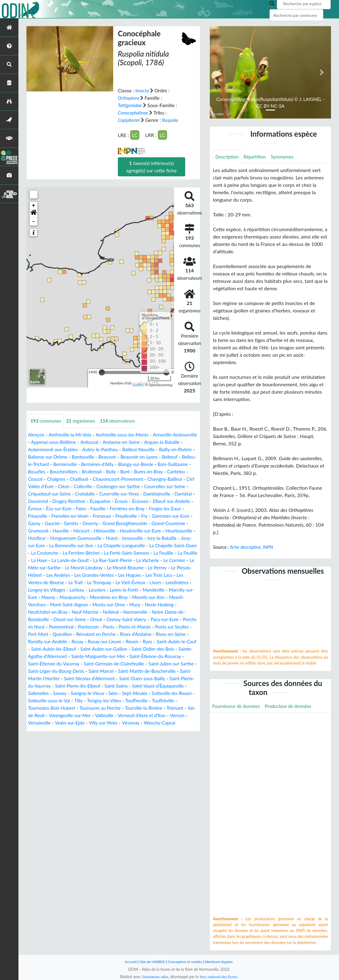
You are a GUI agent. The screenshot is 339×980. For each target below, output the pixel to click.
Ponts (92, 642)
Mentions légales (222, 962)
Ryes (156, 656)
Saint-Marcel (148, 686)
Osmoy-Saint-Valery (91, 634)
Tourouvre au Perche (50, 730)
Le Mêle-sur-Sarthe (146, 575)
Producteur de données (294, 707)
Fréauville (187, 516)
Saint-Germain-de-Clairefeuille (142, 679)
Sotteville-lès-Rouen (96, 715)
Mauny (183, 605)
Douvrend (171, 501)
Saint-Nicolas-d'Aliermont (144, 693)
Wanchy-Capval (168, 745)
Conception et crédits (185, 962)
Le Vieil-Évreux (78, 597)
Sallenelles (116, 708)
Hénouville (110, 538)
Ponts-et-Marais (120, 642)
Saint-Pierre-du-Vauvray (95, 701)
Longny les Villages (164, 597)
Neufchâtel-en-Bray (172, 619)
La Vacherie (80, 575)
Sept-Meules (56, 715)
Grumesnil (39, 538)
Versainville (40, 745)
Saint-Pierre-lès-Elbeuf (150, 701)
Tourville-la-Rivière (97, 730)
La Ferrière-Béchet (166, 560)
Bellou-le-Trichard (85, 464)
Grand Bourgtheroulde (116, 531)
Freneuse (85, 523)
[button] (34, 214)
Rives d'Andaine (132, 649)
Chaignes (132, 479)
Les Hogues (79, 590)
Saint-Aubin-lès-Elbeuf (67, 664)
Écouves (122, 509)
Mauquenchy (42, 612)
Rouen (139, 656)
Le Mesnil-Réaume (71, 582)
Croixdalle (42, 501)
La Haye (135, 568)
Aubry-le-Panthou (131, 450)
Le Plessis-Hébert (138, 582)
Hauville (63, 538)
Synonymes (287, 157)
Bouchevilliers (129, 472)
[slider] (102, 372)
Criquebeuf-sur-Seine (175, 494)
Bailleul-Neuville (172, 450)
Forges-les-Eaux (155, 516)
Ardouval (121, 442)
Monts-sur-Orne (78, 619)
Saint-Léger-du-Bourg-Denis (99, 686)
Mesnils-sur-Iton (123, 612)
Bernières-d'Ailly (155, 464)
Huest (151, 546)
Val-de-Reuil (156, 730)
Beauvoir (153, 457)
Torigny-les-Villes (46, 723)
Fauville (84, 516)
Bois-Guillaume (70, 472)
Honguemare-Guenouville (113, 546)
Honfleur (71, 546)
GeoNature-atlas (154, 977)
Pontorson (70, 642)
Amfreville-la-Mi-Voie (73, 435)
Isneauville (173, 546)
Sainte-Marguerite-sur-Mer (122, 671)
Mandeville (118, 605)
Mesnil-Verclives (163, 612)
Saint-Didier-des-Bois (173, 664)
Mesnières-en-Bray (81, 612)
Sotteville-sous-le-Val (144, 715)
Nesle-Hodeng (131, 619)
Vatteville (87, 738)
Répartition (257, 157)
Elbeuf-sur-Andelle (155, 509)
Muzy (105, 619)
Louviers (57, 605)
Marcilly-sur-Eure (152, 605)
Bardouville (127, 457)
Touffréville (109, 723)
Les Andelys (174, 582)
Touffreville (81, 723)
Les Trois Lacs (110, 590)
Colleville (38, 494)
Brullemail (159, 472)
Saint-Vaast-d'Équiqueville (73, 708)
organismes (84, 421)
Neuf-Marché (42, 627)
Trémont (130, 730)
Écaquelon (79, 509)
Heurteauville (42, 546)
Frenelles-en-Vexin (51, 523)
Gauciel (39, 531)
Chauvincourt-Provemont (55, 486)
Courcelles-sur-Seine (125, 494)
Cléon (177, 486)
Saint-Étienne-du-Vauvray (78, 679)
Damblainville (119, 501)
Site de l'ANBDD (150, 962)
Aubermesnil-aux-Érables (80, 450)
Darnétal (147, 501)
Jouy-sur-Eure (79, 553)
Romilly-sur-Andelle (49, 656)
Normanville (96, 627)
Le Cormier (109, 575)
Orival (59, 634)
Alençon (37, 435)
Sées (33, 715)
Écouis (102, 509)
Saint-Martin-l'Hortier (89, 693)
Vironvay (138, 745)
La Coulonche (127, 560)
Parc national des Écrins (220, 977)
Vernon (165, 738)
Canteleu (88, 479)
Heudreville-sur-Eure (148, 538)
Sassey (139, 708)
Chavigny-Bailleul (106, 486)
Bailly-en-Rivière (46, 457)
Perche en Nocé (169, 634)
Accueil (127, 962)
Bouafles (100, 472)
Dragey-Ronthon (46, 509)
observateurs (124, 421)
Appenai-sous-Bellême (82, 442)
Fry (130, 523)
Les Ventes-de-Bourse (153, 590)
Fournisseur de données (238, 707)
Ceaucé (110, 479)
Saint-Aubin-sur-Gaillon (121, 664)
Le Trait (189, 590)
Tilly (176, 715)
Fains (66, 516)
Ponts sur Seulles (159, 642)
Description (228, 157)
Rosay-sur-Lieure (110, 656)
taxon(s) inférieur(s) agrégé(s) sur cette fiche (152, 167)
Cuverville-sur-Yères (78, 501)
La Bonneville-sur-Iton (122, 553)
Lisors (104, 597)
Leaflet (138, 385)
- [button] (34, 222)
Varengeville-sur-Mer (51, 738)
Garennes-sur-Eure (158, 523)
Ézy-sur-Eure (42, 516)
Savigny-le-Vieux (168, 708)
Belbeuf (53, 464)
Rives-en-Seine (170, 649)
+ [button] (34, 206)
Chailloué (156, 479)
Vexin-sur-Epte (73, 745)
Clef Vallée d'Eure (147, 486)
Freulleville (111, 523)
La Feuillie (86, 568)
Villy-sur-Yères (108, 745)
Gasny (190, 523)
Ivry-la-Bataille (44, 553)
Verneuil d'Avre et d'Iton (127, 738)
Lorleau (36, 605)
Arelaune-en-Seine (155, 442)
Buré (33, 479)
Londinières (127, 597)
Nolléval (70, 627)
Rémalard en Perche (90, 649)
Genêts (59, 531)
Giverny (80, 531)
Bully (180, 472)
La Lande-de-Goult (168, 568)
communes (47, 421)
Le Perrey (105, 582)
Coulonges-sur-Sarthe (76, 494)
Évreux (187, 509)
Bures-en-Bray (58, 479)
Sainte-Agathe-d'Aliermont (60, 671)
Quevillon (54, 649)
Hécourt (85, 538)
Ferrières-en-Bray (115, 516)
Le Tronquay (44, 597)
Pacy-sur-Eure (132, 634)
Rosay (81, 656)
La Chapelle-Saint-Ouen (82, 560)
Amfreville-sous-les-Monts (129, 435)
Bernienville (121, 464)
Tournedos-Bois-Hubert (151, 723)
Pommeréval (41, 642)
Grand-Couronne (163, 531)
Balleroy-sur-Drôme (89, 457)
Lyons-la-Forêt (86, 605)
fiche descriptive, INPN (253, 547)
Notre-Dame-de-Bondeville (143, 627)
